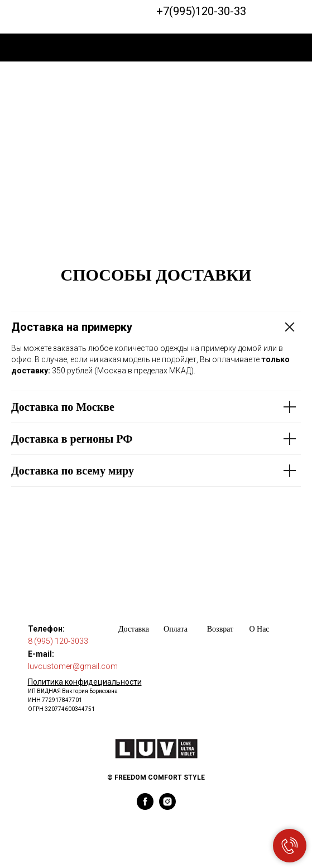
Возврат (220, 629)
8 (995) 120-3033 (58, 641)
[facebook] (145, 807)
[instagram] (167, 807)
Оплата (176, 629)
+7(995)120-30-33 (201, 11)
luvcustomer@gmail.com (73, 666)
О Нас (259, 629)
